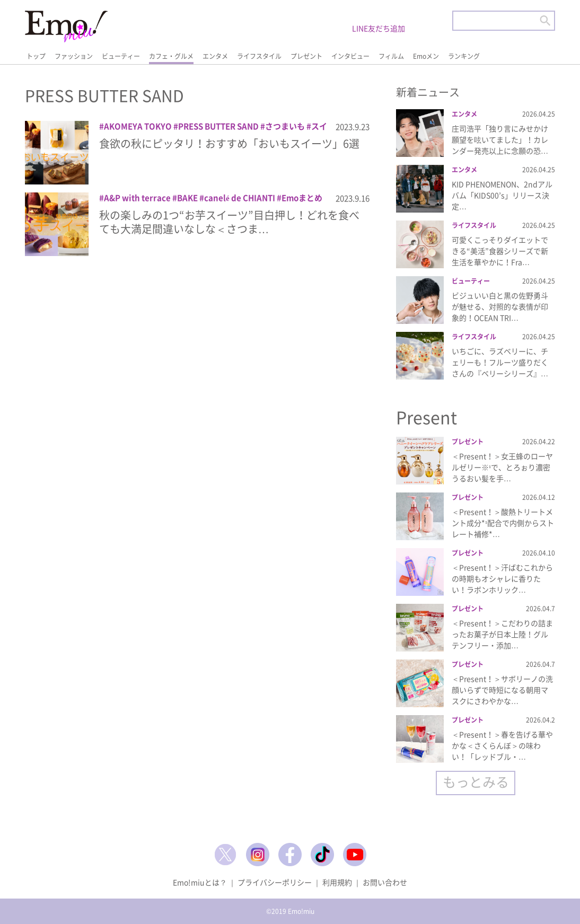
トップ (36, 56)
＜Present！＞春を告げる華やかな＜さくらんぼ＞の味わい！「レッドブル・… (502, 745)
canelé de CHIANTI (240, 198)
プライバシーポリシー (275, 882)
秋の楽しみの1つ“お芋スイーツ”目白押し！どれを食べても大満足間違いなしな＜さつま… (229, 222)
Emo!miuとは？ (200, 882)
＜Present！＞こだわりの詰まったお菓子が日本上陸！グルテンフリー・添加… (502, 634)
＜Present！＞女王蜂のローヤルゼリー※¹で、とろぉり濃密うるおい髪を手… (502, 467)
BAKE (187, 198)
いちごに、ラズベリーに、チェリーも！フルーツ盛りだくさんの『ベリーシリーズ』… (500, 362)
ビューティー (121, 56)
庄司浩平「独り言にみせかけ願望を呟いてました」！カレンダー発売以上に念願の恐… (500, 139)
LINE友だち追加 (379, 28)
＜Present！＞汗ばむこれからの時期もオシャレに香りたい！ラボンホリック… (502, 578)
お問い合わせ (385, 882)
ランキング (464, 56)
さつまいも (285, 126)
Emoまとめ (302, 198)
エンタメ (215, 56)
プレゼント (306, 56)
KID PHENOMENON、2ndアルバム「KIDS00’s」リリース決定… (502, 195)
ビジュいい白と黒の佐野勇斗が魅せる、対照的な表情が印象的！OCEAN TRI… (500, 306)
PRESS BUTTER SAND (218, 126)
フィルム (391, 56)
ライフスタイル (259, 56)
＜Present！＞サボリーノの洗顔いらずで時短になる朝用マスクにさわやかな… (502, 690)
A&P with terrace (137, 198)
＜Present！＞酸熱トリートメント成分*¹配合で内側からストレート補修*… (503, 523)
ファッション (74, 56)
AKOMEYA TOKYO (138, 126)
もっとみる (476, 782)
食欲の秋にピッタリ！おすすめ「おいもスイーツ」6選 (229, 143)
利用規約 (337, 882)
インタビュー (350, 56)
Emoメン (426, 56)
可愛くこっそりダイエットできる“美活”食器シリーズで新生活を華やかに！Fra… (500, 251)
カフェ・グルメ (171, 56)
